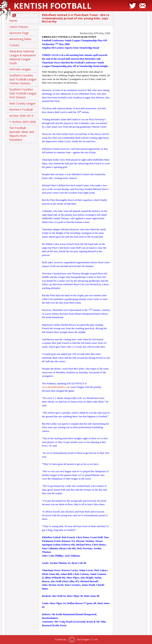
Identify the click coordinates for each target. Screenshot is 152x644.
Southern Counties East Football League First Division (23, 93)
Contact (14, 45)
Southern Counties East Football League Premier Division (23, 79)
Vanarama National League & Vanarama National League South (22, 57)
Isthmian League (20, 69)
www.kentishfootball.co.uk (56, 387)
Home (13, 21)
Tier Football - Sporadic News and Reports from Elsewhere (22, 134)
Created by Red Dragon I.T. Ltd (76, 639)
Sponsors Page (19, 33)
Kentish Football (53, 6)
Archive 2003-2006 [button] (23, 122)
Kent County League (22, 103)
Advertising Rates (20, 39)
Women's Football (21, 110)
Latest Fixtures (19, 27)
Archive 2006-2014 (21, 116)
